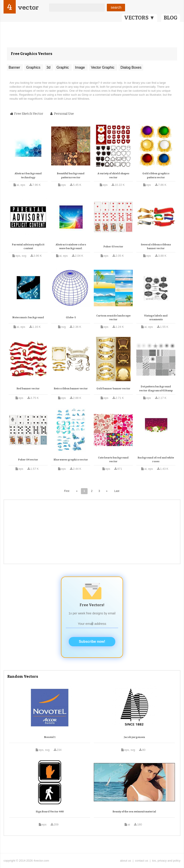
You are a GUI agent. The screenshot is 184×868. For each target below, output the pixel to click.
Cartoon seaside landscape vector (113, 318)
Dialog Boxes (131, 67)
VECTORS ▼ (139, 18)
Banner (15, 67)
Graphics (34, 67)
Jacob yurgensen (134, 737)
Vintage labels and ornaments (156, 318)
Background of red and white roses (156, 460)
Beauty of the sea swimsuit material (134, 812)
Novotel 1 (50, 737)
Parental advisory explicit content (28, 247)
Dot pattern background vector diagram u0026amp (156, 389)
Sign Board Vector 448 (50, 812)
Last (117, 491)
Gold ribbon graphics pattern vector (156, 176)
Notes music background (28, 317)
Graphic (63, 67)
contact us (142, 861)
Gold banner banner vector (113, 389)
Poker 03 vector (113, 247)
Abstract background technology (28, 176)
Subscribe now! (92, 642)
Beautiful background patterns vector (71, 176)
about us (125, 861)
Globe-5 (71, 317)
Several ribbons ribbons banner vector (156, 247)
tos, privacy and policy (166, 861)
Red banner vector (28, 389)
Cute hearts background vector (113, 460)
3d (49, 67)
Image (80, 67)
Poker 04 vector (28, 460)
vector (28, 7)
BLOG (171, 18)
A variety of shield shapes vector (113, 176)
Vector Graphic (103, 67)
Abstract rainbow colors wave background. (71, 247)
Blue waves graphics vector (71, 460)
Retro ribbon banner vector (71, 389)
